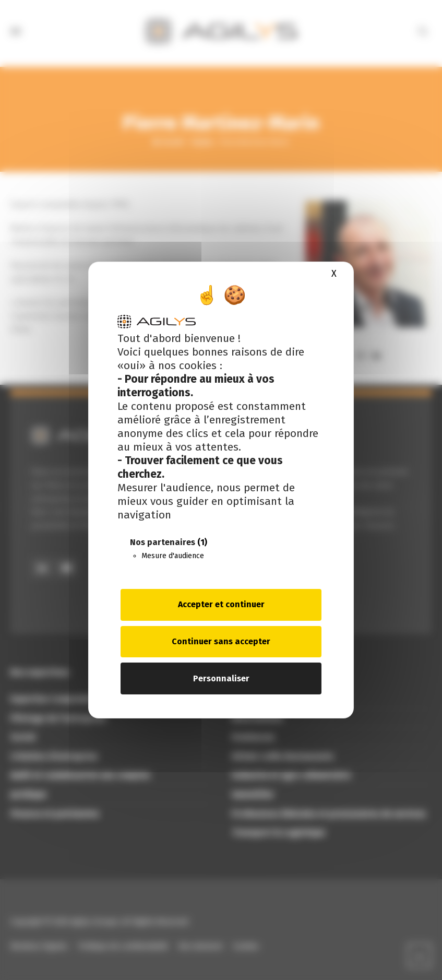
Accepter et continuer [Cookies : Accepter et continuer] (221, 604)
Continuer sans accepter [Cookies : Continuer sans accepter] (221, 641)
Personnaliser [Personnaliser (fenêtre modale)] (221, 678)
